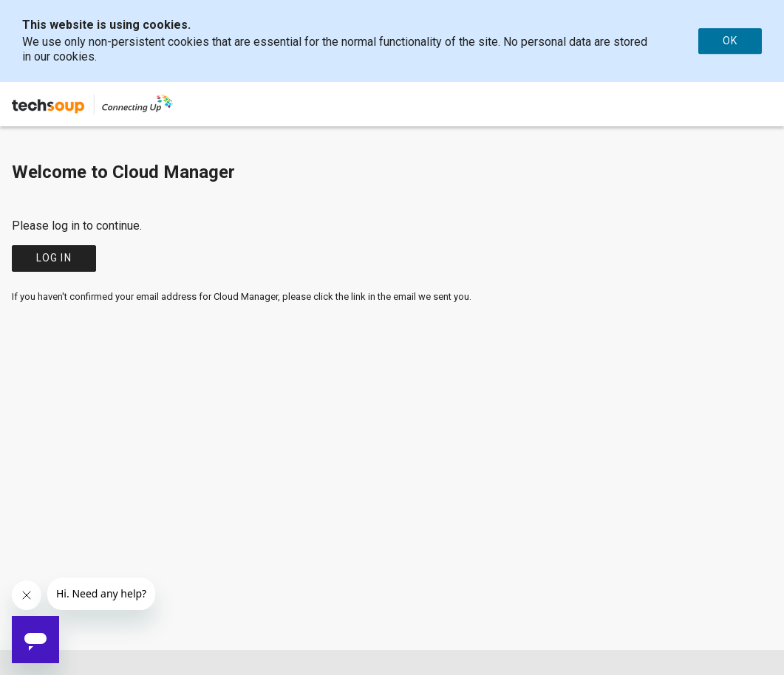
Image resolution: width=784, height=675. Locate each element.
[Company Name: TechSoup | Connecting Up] (93, 104)
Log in (54, 258)
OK (730, 41)
